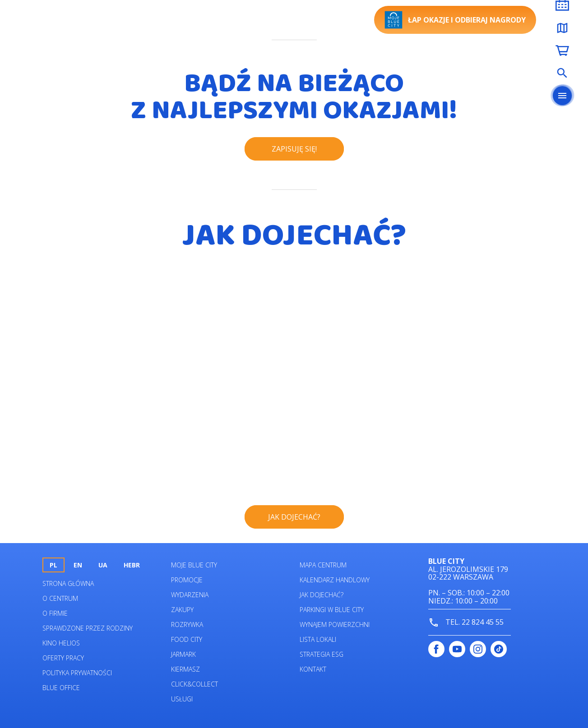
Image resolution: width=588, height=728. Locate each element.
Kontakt (313, 669)
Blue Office (61, 688)
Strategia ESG (322, 654)
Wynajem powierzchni (335, 624)
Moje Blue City (194, 565)
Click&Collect (194, 684)
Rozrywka (187, 624)
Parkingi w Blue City (332, 610)
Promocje (187, 580)
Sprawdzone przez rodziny (88, 628)
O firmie (55, 613)
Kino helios (61, 643)
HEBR (132, 565)
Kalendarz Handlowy (335, 580)
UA (103, 565)
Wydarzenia (190, 595)
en (78, 565)
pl (53, 565)
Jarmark (183, 654)
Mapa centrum (323, 565)
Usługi (182, 699)
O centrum (60, 598)
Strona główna (68, 583)
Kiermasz (185, 669)
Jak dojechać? (322, 595)
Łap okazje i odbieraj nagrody (455, 20)
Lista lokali (318, 639)
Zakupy (182, 610)
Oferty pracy (63, 658)
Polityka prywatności (77, 673)
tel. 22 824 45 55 (466, 623)
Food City (187, 639)
